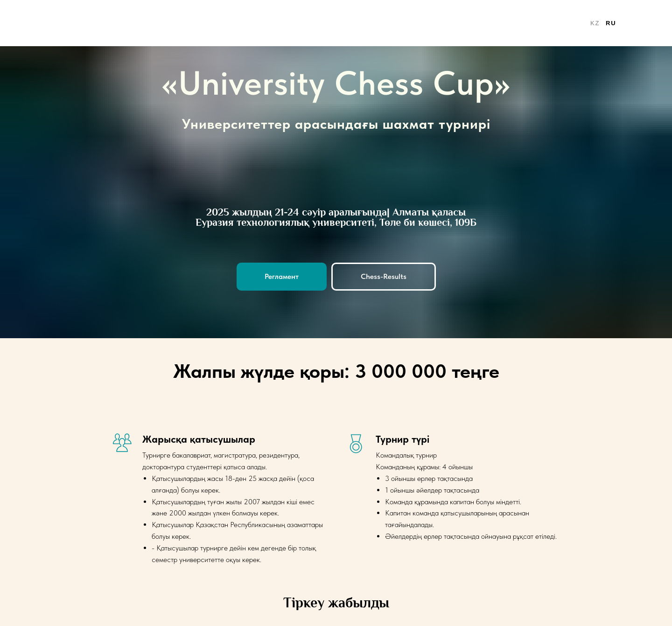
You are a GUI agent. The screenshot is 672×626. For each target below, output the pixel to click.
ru (611, 23)
